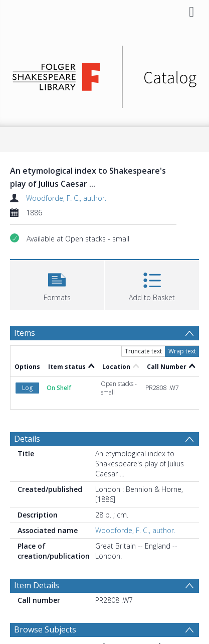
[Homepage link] (105, 74)
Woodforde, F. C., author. (66, 198)
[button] (57, 284)
